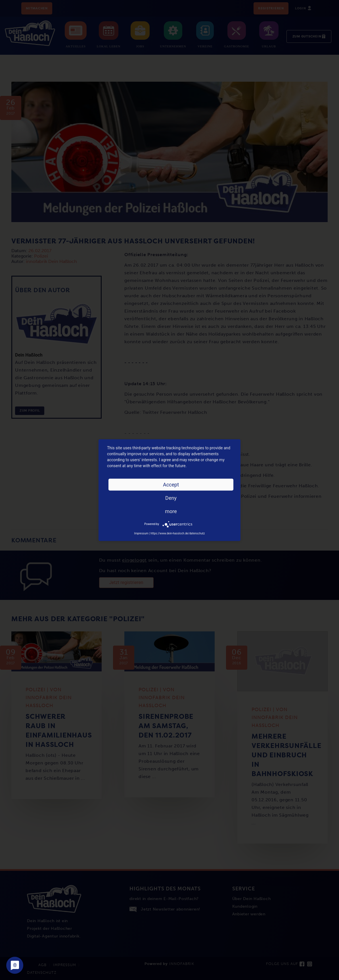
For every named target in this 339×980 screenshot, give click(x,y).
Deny (171, 498)
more (171, 511)
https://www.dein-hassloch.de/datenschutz (178, 533)
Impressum (141, 533)
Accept (171, 484)
